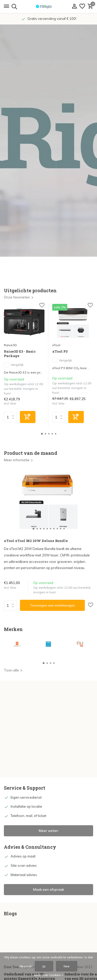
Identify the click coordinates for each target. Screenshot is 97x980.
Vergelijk (14, 365)
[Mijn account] (74, 6)
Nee (67, 966)
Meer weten (48, 831)
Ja (44, 966)
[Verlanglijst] (82, 6)
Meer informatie (18, 460)
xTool (56, 345)
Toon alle (13, 670)
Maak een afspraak (49, 889)
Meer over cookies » (48, 975)
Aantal (10, 605)
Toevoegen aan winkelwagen (52, 605)
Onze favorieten (19, 297)
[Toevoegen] (28, 417)
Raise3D (10, 345)
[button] (42, 434)
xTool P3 (60, 351)
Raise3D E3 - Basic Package (20, 354)
